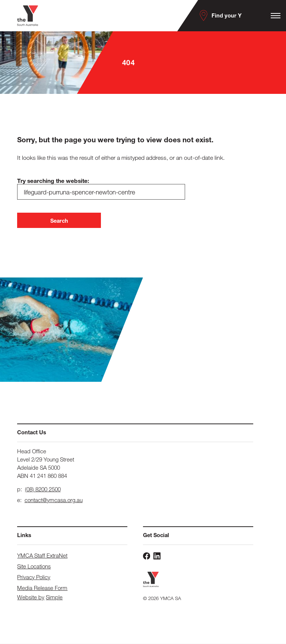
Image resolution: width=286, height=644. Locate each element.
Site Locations (34, 567)
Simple (54, 598)
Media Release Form (42, 588)
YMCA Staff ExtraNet (42, 556)
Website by (31, 598)
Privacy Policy (34, 577)
